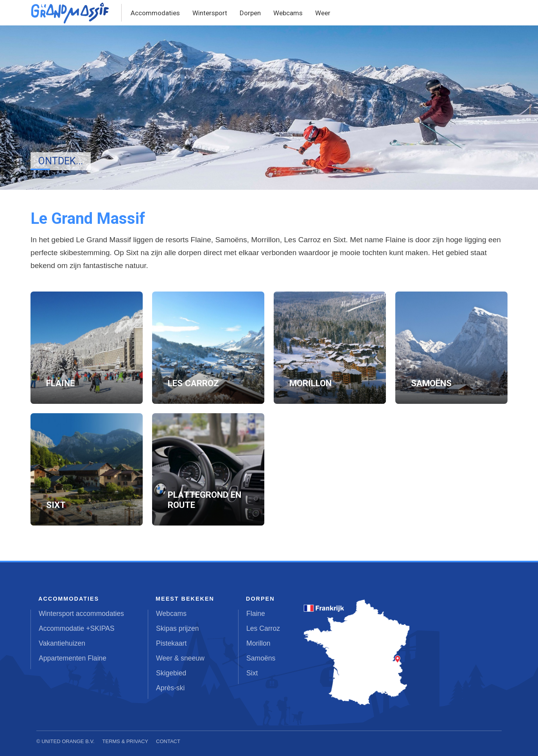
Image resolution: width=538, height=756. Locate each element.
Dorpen (250, 13)
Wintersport (210, 13)
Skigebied (171, 673)
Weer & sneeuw (180, 658)
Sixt (252, 673)
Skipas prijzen (178, 628)
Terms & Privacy (126, 741)
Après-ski (170, 688)
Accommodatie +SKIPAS (77, 628)
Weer (323, 13)
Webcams (288, 13)
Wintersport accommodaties (81, 614)
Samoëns (261, 658)
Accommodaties (155, 13)
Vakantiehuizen (62, 643)
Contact (168, 741)
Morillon (258, 643)
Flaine (256, 614)
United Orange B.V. (68, 741)
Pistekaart (171, 643)
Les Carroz (263, 628)
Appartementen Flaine (73, 658)
